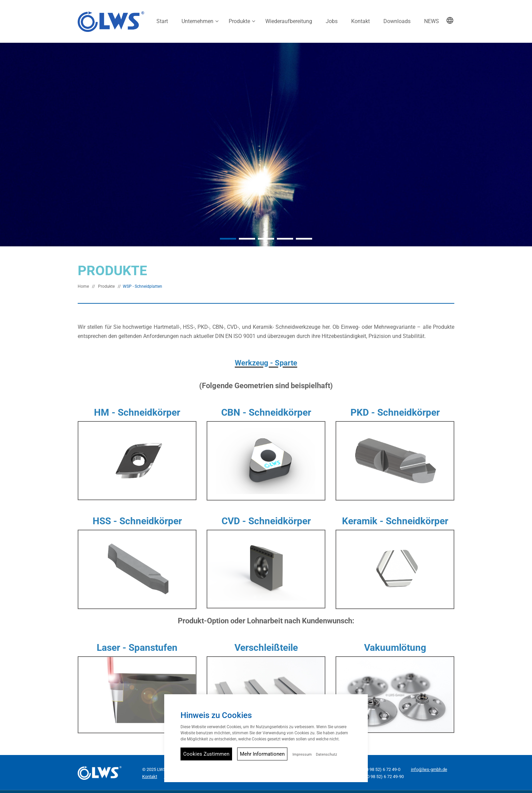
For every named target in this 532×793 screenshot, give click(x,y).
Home (83, 284)
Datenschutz (326, 754)
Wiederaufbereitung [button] (289, 21)
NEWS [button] (432, 21)
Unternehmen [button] (197, 21)
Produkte (106, 284)
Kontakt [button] (360, 21)
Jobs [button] (332, 21)
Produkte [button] (239, 21)
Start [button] (162, 21)
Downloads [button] (397, 21)
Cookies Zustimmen (206, 754)
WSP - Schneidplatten (142, 284)
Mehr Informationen (262, 754)
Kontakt (150, 774)
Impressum (302, 754)
